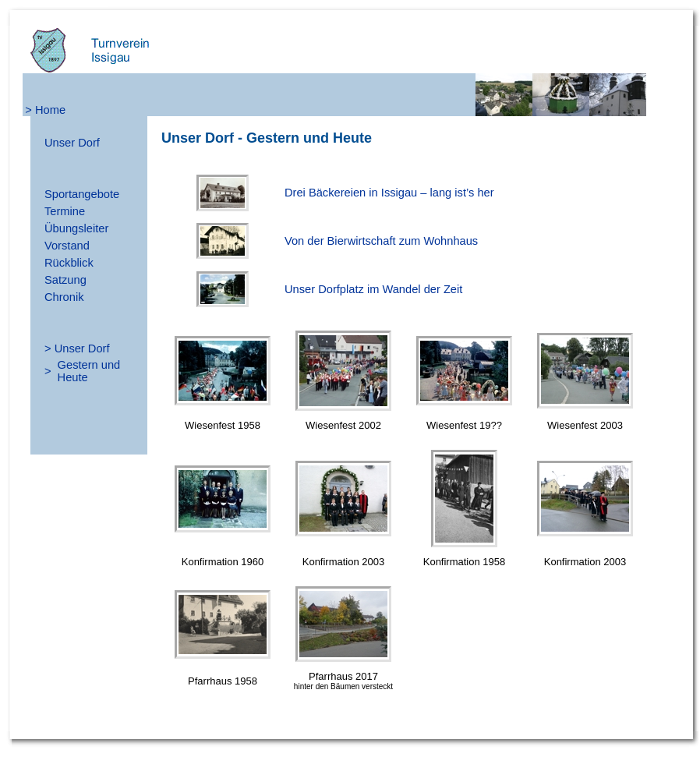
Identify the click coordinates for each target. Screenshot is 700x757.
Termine (65, 211)
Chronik (64, 297)
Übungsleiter (76, 228)
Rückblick (69, 263)
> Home (45, 110)
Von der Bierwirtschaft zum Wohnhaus (381, 241)
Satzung (65, 280)
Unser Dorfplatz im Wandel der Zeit (373, 289)
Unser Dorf (72, 143)
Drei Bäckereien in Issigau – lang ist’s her (389, 193)
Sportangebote (82, 194)
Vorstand (67, 246)
